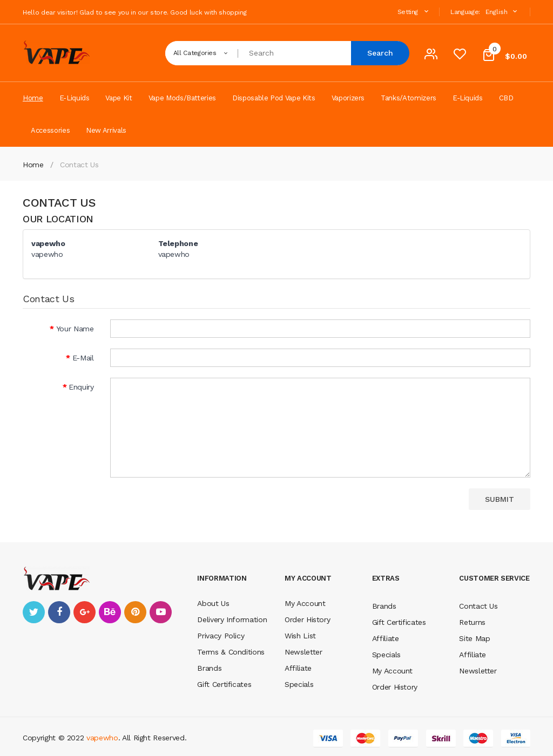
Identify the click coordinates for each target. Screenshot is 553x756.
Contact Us (79, 165)
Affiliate (298, 668)
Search (380, 53)
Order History (307, 619)
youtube (161, 612)
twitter (34, 612)
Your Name (75, 329)
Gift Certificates (224, 684)
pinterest (135, 612)
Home (33, 165)
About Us (213, 603)
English (503, 12)
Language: (465, 12)
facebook (59, 612)
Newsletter (304, 652)
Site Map (474, 638)
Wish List (300, 636)
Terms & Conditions (231, 652)
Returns (472, 622)
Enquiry (81, 387)
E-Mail (83, 358)
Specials (299, 684)
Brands (209, 668)
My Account (305, 603)
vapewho (102, 738)
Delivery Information (232, 619)
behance (110, 612)
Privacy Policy (221, 636)
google (85, 612)
